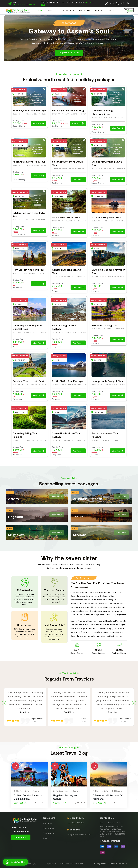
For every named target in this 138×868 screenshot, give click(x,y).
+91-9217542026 (76, 823)
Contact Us (48, 828)
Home (40, 11)
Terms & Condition (118, 864)
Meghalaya (16, 535)
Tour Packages (67, 11)
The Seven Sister (23, 791)
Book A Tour (21, 837)
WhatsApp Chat (15, 862)
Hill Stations (117, 791)
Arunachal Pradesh (87, 499)
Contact (100, 11)
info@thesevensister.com (24, 5)
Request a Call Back (69, 53)
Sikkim (36, 791)
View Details (57, 496)
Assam (13, 499)
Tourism (76, 791)
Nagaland (16, 517)
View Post (20, 803)
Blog (112, 11)
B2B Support (49, 833)
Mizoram (80, 535)
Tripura (78, 517)
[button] (14, 45)
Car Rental (85, 11)
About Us (47, 823)
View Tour (39, 123)
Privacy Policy (100, 864)
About (51, 11)
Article (46, 838)
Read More (25, 712)
